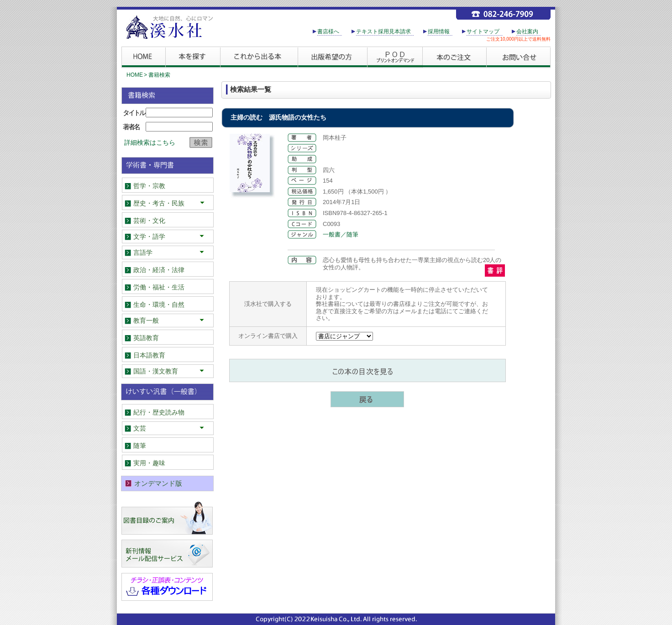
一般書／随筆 (341, 234)
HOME (135, 75)
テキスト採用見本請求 (383, 32)
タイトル (134, 113)
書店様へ (328, 32)
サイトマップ (483, 32)
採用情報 (439, 32)
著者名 (131, 127)
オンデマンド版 (158, 483)
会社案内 (527, 32)
